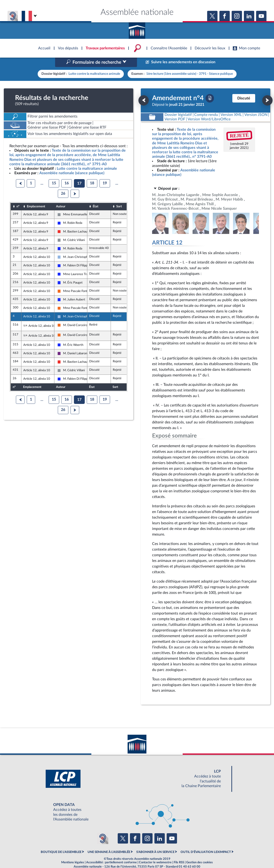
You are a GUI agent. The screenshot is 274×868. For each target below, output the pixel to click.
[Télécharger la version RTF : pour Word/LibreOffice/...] (209, 109)
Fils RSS (179, 852)
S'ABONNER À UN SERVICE (155, 842)
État (96, 196)
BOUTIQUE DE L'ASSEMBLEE (61, 842)
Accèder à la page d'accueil (137, 29)
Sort (119, 196)
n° (18, 196)
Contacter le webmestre (155, 852)
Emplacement (36, 196)
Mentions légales (73, 852)
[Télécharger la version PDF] (210, 88)
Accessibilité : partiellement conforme (111, 852)
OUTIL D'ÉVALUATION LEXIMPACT (206, 842)
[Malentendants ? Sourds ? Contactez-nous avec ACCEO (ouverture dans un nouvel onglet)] (103, 828)
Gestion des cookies (199, 852)
